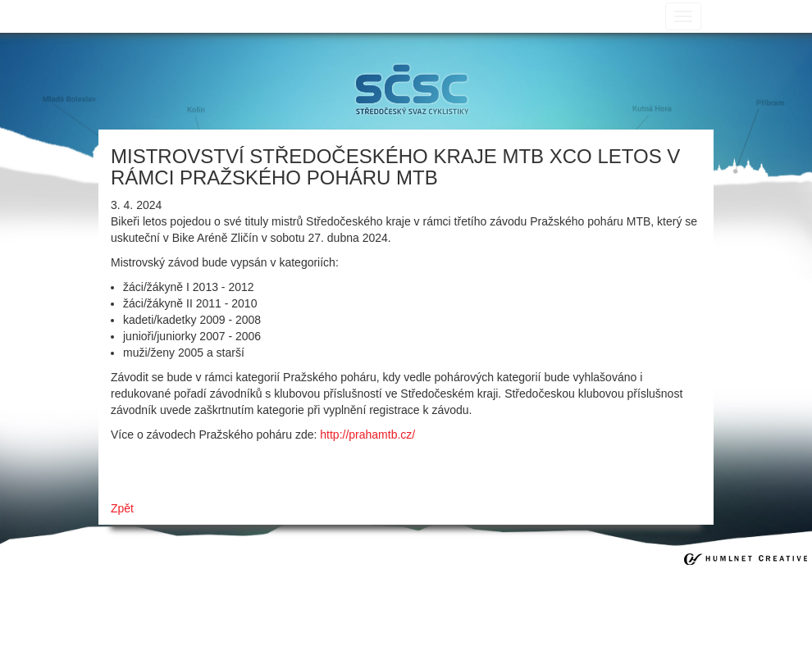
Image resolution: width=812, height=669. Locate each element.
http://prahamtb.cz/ (367, 435)
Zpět (122, 508)
